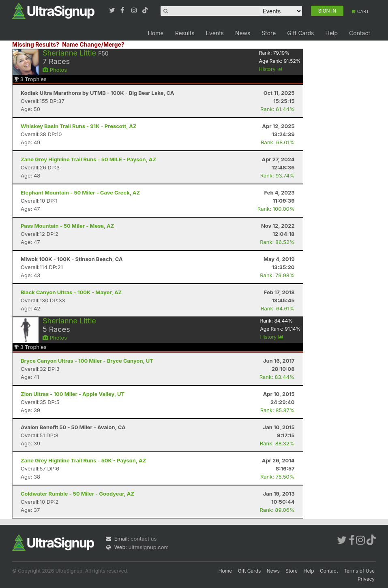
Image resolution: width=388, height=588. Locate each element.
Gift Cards (300, 33)
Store (269, 33)
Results (185, 33)
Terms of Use (359, 571)
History (271, 69)
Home (155, 33)
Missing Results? (36, 44)
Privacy (366, 579)
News (243, 33)
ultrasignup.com (149, 547)
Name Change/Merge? (93, 44)
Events (215, 33)
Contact (360, 33)
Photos (55, 70)
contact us (144, 539)
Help (331, 33)
